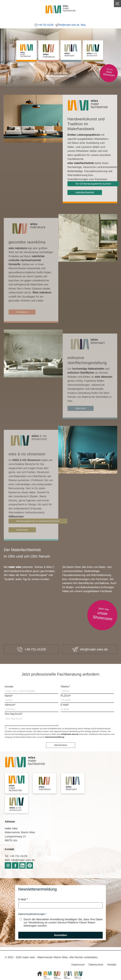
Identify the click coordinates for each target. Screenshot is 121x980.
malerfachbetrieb (85, 192)
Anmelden (60, 935)
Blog (83, 25)
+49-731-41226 (44, 25)
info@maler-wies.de (67, 25)
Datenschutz (96, 965)
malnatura (22, 319)
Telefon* (65, 687)
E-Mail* (65, 705)
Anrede (9, 687)
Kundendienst (61, 75)
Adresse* (10, 705)
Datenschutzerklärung (55, 737)
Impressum (78, 965)
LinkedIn (22, 865)
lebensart (81, 415)
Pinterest (30, 865)
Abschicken (61, 745)
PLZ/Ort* (66, 696)
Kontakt (112, 965)
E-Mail (22, 899)
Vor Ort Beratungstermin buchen (93, 184)
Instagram (8, 865)
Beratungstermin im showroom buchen (38, 528)
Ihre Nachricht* (14, 714)
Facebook (15, 865)
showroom (22, 537)
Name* (9, 696)
